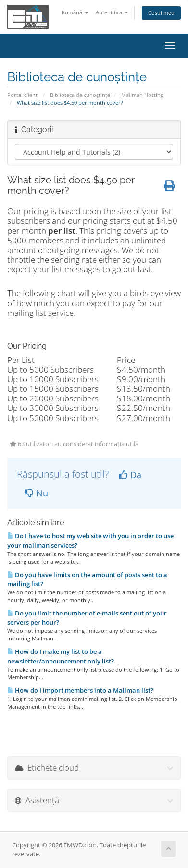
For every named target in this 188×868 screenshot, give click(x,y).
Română (75, 12)
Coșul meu (161, 13)
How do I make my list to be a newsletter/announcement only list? (61, 656)
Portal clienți (23, 95)
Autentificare (112, 12)
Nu (37, 493)
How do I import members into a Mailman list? (80, 690)
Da (130, 475)
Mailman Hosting (142, 95)
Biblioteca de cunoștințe (80, 95)
